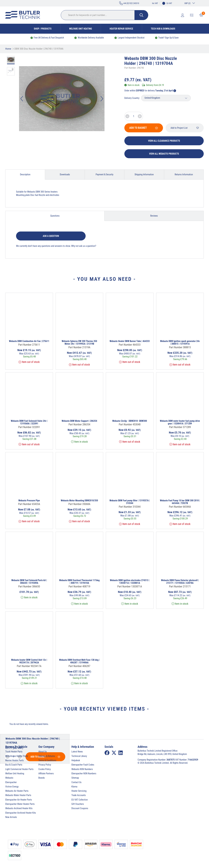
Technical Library (79, 756)
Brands (42, 778)
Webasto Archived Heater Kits (19, 808)
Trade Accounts (78, 795)
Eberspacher (11, 782)
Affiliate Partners (46, 773)
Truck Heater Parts (14, 752)
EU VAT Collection (79, 800)
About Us (43, 752)
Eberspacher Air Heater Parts (19, 800)
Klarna (74, 787)
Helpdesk (76, 760)
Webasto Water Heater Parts (18, 795)
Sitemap (75, 778)
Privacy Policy (45, 765)
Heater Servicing (79, 791)
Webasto (9, 778)
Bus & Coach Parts (14, 765)
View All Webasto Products (164, 154)
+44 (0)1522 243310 (129, 3)
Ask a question (51, 236)
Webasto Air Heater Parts (17, 791)
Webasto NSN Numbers (82, 769)
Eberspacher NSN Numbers (84, 773)
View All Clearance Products (164, 141)
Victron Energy (12, 787)
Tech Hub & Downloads (163, 29)
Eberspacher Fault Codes (83, 765)
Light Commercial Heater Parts (19, 769)
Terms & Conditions (47, 760)
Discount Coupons (80, 808)
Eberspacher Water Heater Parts (20, 804)
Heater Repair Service (121, 29)
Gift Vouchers (78, 804)
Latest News (77, 752)
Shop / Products (43, 29)
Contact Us (76, 782)
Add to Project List (185, 128)
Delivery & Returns (47, 756)
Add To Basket (144, 128)
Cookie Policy (45, 769)
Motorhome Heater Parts (17, 756)
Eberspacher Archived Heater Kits (21, 813)
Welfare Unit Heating (81, 29)
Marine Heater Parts (14, 760)
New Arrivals (11, 817)
